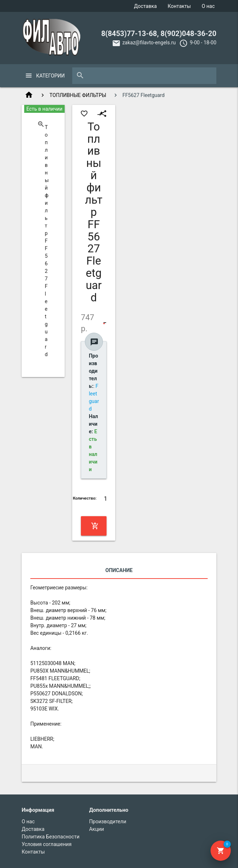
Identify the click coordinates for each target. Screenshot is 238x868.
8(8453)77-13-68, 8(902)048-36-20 (159, 34)
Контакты (179, 6)
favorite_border (84, 114)
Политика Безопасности (51, 837)
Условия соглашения (47, 844)
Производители (108, 821)
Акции (97, 829)
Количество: (85, 498)
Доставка (145, 6)
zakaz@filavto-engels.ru (149, 43)
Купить (95, 526)
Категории (50, 76)
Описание (119, 570)
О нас (208, 6)
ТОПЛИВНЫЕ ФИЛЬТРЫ (78, 95)
